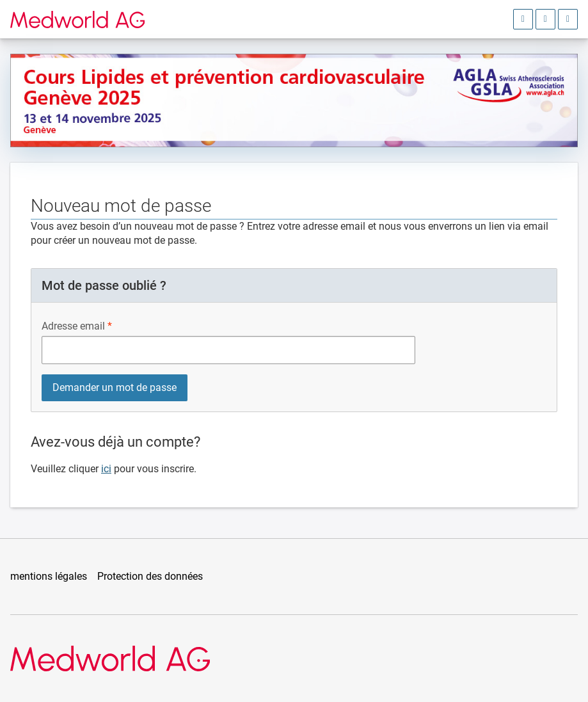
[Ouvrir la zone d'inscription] (523, 19)
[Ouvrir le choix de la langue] (545, 19)
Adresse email (73, 326)
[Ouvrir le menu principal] (568, 19)
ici (106, 469)
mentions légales (49, 576)
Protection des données (150, 576)
